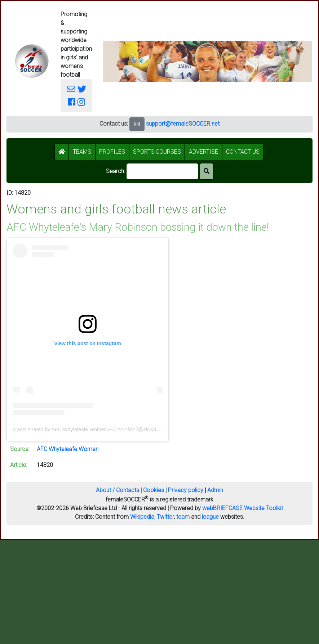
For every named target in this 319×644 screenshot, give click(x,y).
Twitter (165, 517)
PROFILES (112, 152)
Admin (215, 490)
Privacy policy (186, 490)
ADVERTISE (203, 152)
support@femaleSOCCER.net (183, 124)
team (183, 517)
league (210, 517)
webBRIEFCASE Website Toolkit (243, 508)
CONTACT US (243, 152)
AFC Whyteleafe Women (68, 449)
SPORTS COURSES (157, 152)
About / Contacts (118, 490)
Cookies (154, 490)
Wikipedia (142, 517)
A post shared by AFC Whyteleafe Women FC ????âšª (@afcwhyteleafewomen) (102, 429)
